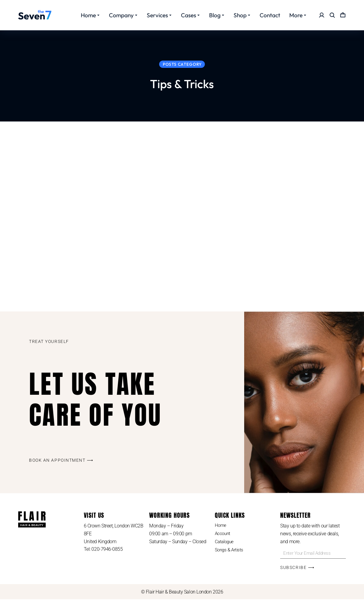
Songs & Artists (230, 557)
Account (223, 539)
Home (221, 531)
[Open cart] (343, 15)
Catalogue (225, 548)
